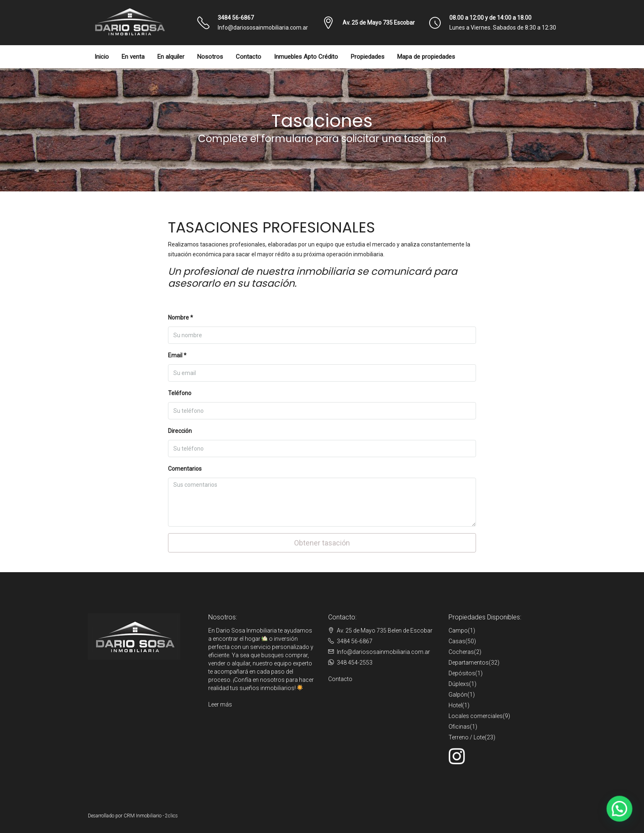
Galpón (458, 695)
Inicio (102, 57)
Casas (457, 641)
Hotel (455, 705)
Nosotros (210, 57)
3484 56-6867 (236, 18)
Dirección (180, 431)
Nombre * (181, 318)
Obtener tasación (322, 543)
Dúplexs (459, 684)
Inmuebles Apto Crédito (306, 57)
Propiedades (368, 57)
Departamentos (469, 663)
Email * (177, 355)
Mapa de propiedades (426, 57)
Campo (458, 631)
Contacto (248, 57)
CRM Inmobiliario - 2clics (151, 816)
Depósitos (462, 673)
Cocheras (461, 652)
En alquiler (171, 57)
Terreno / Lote (467, 737)
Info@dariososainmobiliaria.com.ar (263, 28)
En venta (133, 57)
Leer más (220, 704)
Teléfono (180, 393)
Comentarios (185, 469)
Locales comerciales (476, 716)
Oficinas (459, 727)
